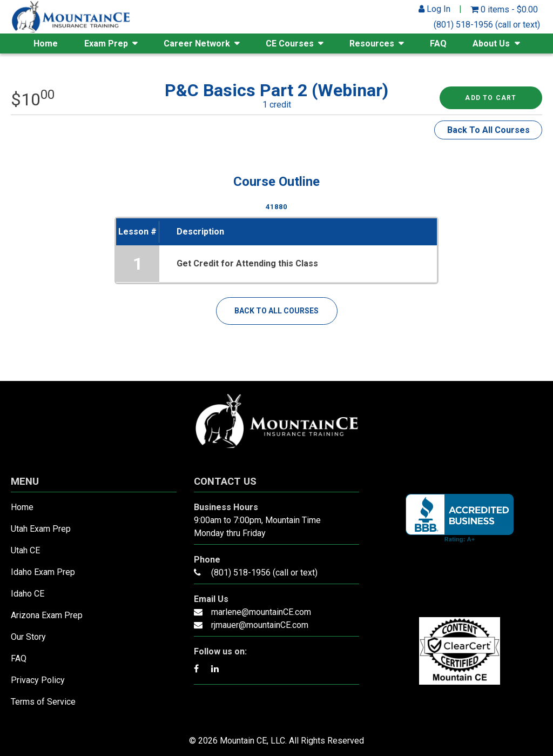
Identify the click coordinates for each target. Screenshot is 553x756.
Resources (372, 44)
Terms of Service (43, 702)
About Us (491, 44)
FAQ (438, 44)
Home (46, 44)
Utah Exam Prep (41, 529)
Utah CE (25, 550)
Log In (434, 9)
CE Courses (290, 44)
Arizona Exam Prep (47, 615)
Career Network (197, 44)
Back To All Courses (488, 130)
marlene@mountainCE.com (261, 612)
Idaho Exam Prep (43, 572)
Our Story (28, 637)
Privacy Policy (38, 680)
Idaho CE (28, 594)
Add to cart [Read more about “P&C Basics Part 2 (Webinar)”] (491, 98)
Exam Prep (106, 44)
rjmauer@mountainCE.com (260, 625)
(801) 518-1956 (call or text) (487, 25)
